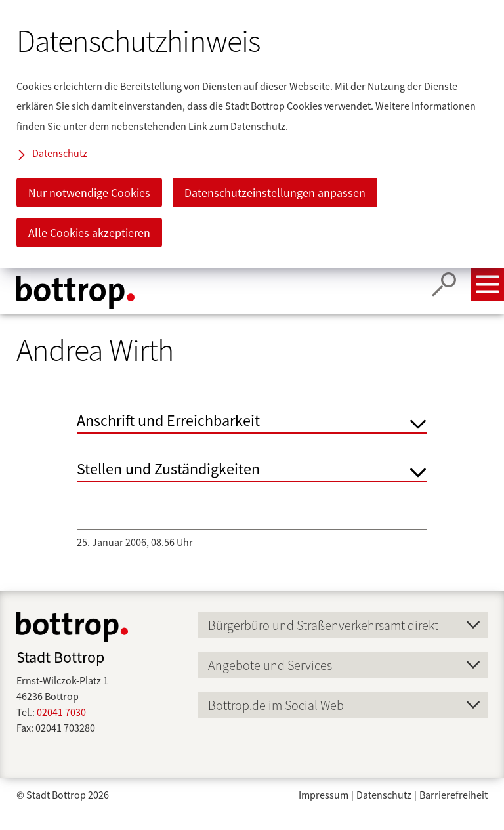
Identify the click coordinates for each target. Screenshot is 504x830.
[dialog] (252, 134)
